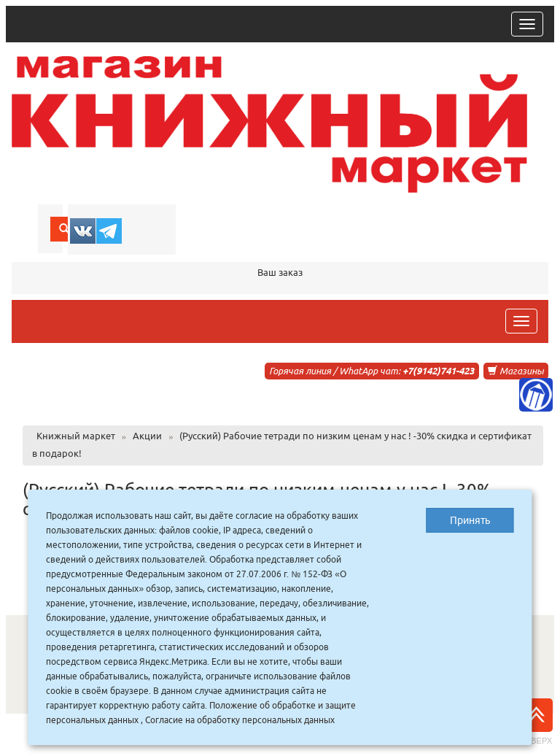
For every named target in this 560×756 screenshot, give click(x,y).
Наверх (536, 722)
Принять (470, 520)
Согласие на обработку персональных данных (240, 720)
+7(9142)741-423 (438, 371)
